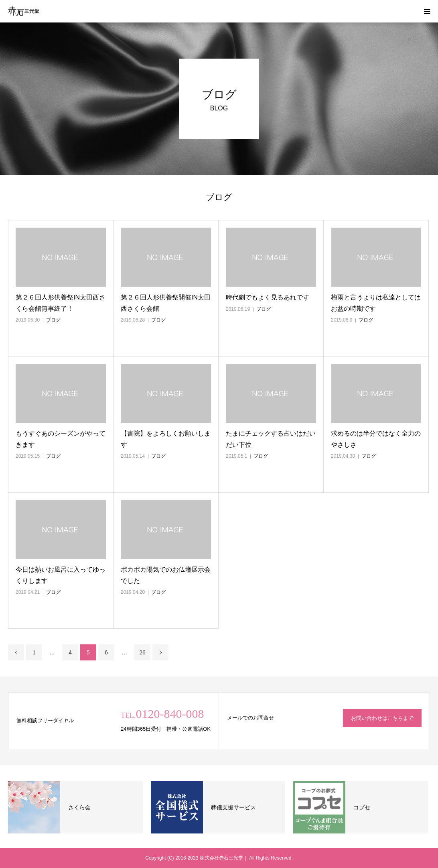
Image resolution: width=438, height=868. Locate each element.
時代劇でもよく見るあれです (268, 297)
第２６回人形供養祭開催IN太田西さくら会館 (166, 303)
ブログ (53, 320)
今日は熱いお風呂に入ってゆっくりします (61, 575)
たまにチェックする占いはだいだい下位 (271, 439)
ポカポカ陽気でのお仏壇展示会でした (166, 575)
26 (142, 652)
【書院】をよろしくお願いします (166, 439)
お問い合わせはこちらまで (382, 718)
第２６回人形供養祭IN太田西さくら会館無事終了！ (61, 303)
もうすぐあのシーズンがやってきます (61, 439)
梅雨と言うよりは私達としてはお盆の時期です (376, 303)
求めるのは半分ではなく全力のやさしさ (376, 439)
